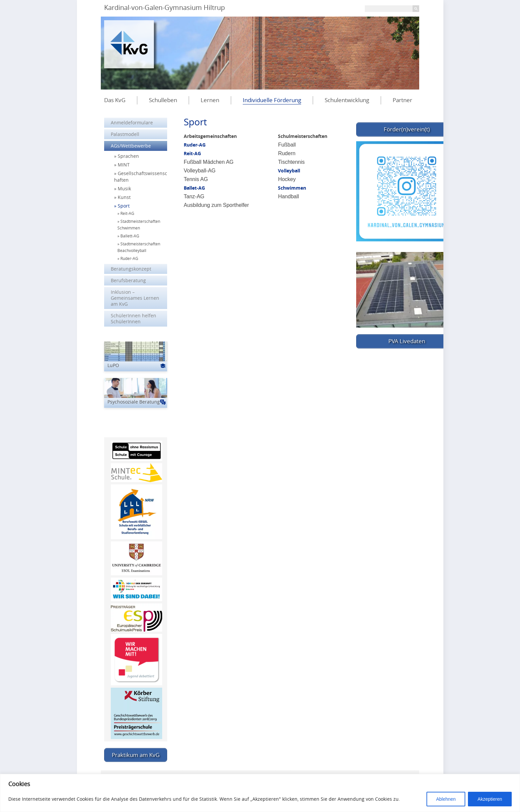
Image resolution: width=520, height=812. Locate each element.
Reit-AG (192, 153)
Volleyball (289, 171)
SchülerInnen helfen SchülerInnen (133, 318)
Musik (124, 188)
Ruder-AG (195, 145)
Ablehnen (446, 799)
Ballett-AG (130, 236)
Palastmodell (125, 134)
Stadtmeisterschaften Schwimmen (139, 224)
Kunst (124, 197)
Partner (402, 100)
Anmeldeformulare (132, 123)
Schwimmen (292, 188)
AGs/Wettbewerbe (131, 146)
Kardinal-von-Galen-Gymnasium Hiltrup (164, 7)
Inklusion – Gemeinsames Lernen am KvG (135, 298)
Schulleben (163, 100)
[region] (260, 793)
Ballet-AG (194, 188)
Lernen (210, 100)
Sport (124, 206)
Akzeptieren (490, 799)
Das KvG (115, 100)
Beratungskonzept (131, 269)
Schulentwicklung (347, 100)
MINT (124, 165)
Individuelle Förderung (272, 100)
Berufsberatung (128, 280)
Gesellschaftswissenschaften (141, 177)
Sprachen (128, 156)
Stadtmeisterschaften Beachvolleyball (139, 247)
